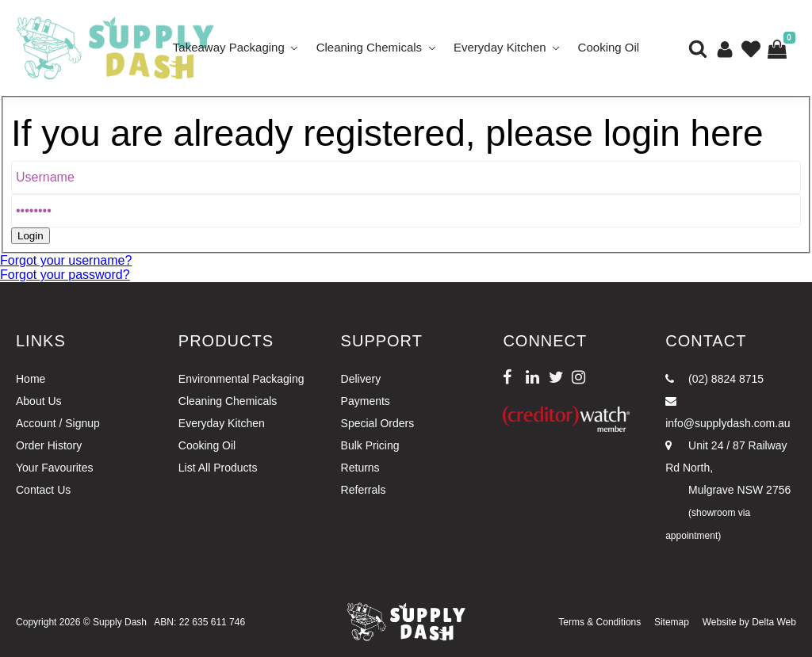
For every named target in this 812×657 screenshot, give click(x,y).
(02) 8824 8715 (714, 379)
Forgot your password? (65, 275)
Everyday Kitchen (500, 47)
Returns (360, 468)
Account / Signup (58, 423)
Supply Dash (120, 622)
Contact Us (43, 490)
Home (31, 379)
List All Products (218, 468)
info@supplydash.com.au (728, 413)
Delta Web (774, 622)
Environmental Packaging (241, 379)
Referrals (364, 490)
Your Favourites (55, 468)
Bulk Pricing (370, 445)
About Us (39, 401)
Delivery (361, 379)
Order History (49, 445)
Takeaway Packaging (229, 47)
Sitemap (672, 622)
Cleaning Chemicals (369, 47)
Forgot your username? (66, 260)
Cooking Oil (609, 47)
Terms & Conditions (599, 622)
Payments (366, 401)
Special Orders (378, 423)
